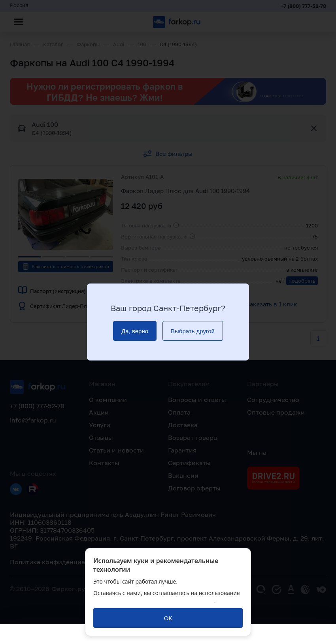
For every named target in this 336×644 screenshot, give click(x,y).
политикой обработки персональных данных (154, 600)
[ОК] (168, 618)
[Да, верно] (135, 331)
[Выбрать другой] (193, 331)
